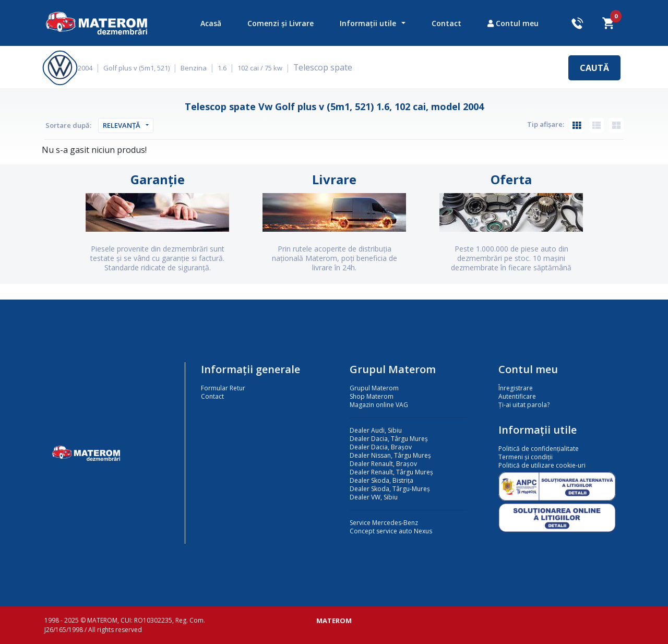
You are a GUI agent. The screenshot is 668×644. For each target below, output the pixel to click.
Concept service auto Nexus (391, 531)
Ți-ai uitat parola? (524, 405)
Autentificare (517, 396)
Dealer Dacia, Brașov (381, 447)
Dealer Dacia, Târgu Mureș (389, 439)
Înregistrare (516, 388)
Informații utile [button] (368, 23)
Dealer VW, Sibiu (374, 497)
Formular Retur (223, 388)
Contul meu (513, 23)
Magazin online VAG (379, 405)
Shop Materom (372, 396)
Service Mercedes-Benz (384, 523)
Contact (446, 23)
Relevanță (122, 125)
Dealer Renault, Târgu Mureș (391, 472)
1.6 (229, 68)
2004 (92, 68)
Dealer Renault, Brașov (383, 464)
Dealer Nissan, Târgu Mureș (390, 455)
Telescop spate (329, 67)
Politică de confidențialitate (539, 449)
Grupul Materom (374, 388)
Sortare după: (68, 125)
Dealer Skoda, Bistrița (381, 480)
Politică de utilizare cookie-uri (542, 465)
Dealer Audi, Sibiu (376, 430)
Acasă (211, 23)
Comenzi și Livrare (281, 23)
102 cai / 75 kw (267, 68)
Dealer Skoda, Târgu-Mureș (390, 489)
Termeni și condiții (526, 457)
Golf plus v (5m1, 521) (144, 68)
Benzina (201, 68)
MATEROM (334, 621)
